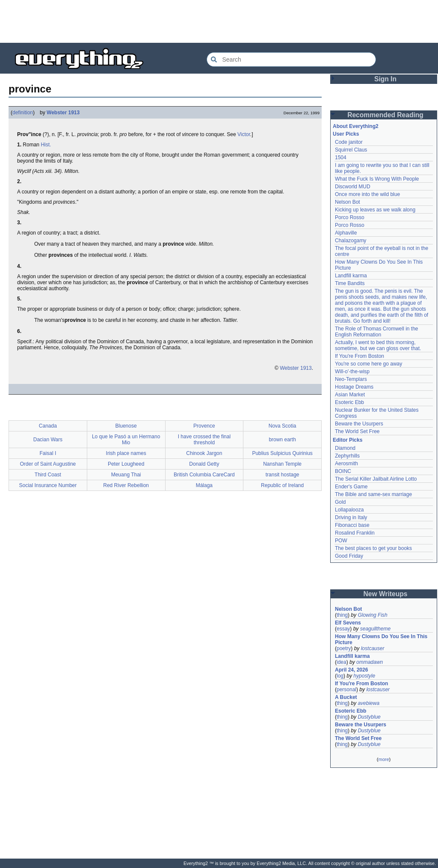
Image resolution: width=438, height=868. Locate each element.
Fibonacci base (352, 525)
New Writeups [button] (386, 594)
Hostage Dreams (354, 387)
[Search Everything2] (291, 59)
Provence (204, 426)
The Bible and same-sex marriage (373, 494)
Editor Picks (348, 440)
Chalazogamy (351, 241)
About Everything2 (356, 126)
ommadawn (370, 662)
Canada (48, 426)
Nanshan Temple (282, 464)
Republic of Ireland (282, 485)
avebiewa (368, 703)
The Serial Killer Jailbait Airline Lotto (376, 479)
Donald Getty (204, 464)
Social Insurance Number (48, 485)
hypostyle (364, 676)
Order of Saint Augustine (48, 464)
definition (23, 113)
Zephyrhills (347, 456)
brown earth (282, 440)
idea (342, 662)
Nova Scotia (283, 426)
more (383, 759)
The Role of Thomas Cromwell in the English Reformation (377, 332)
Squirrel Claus (351, 150)
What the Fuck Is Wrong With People (377, 179)
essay (343, 629)
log (340, 676)
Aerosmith (346, 464)
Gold (340, 502)
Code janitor (349, 142)
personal (346, 690)
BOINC (343, 471)
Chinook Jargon (204, 453)
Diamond (345, 448)
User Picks (346, 134)
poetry (344, 648)
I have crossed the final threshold (204, 440)
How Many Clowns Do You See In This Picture (381, 639)
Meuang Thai (126, 475)
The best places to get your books (373, 548)
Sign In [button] (385, 79)
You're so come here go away (368, 364)
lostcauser (373, 648)
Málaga (204, 485)
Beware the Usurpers (359, 424)
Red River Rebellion (126, 485)
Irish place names (126, 453)
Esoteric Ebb (349, 402)
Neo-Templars (351, 379)
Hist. (46, 145)
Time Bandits (350, 283)
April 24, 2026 (351, 670)
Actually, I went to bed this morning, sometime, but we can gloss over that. (378, 345)
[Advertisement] (219, 21)
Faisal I (48, 453)
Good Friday (349, 556)
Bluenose (126, 426)
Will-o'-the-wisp (352, 372)
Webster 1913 (63, 113)
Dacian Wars (48, 440)
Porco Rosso (350, 217)
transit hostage (283, 475)
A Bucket (346, 697)
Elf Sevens (348, 623)
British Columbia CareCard (204, 475)
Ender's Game (351, 487)
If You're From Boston (360, 356)
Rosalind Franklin (355, 533)
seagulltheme (375, 629)
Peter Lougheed (126, 464)
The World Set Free (357, 431)
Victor (244, 134)
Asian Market (350, 395)
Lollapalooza (349, 510)
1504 (341, 158)
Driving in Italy (351, 517)
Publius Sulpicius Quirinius (282, 453)
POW (341, 541)
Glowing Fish (372, 615)
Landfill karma (351, 276)
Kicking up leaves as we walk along (375, 210)
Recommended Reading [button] (385, 115)
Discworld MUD (353, 187)
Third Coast (48, 475)
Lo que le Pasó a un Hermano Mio (126, 440)
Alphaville (346, 233)
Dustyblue (369, 717)
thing (342, 615)
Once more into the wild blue (367, 194)
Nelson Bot (348, 202)
